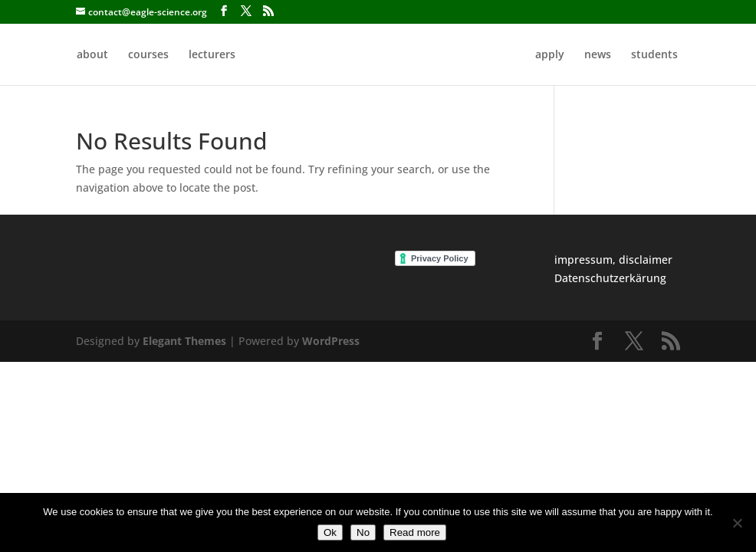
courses (148, 55)
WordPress (331, 341)
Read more (415, 532)
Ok (330, 532)
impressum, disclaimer (613, 260)
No (363, 532)
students (654, 55)
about (92, 55)
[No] (737, 523)
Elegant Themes (184, 341)
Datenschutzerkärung (610, 278)
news (598, 55)
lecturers (212, 55)
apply (550, 55)
